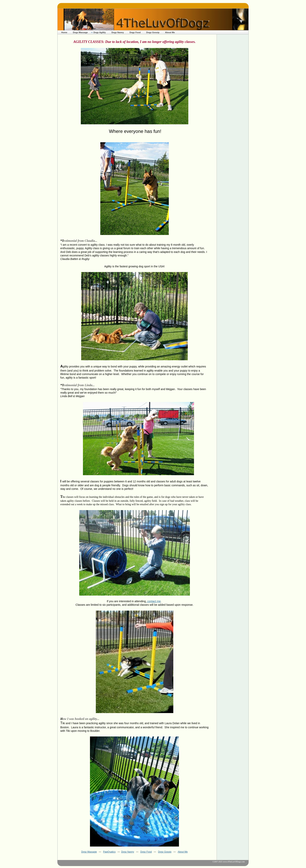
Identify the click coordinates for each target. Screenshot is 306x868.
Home (64, 32)
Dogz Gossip (153, 32)
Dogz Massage (80, 32)
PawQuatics (109, 852)
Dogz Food (135, 32)
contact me (154, 601)
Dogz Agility (100, 32)
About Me (170, 32)
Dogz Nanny (118, 32)
